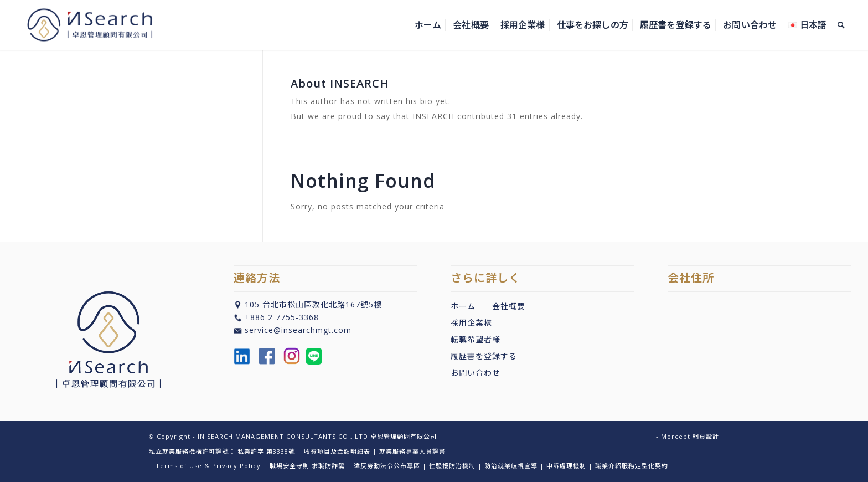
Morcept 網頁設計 (690, 436)
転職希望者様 (476, 339)
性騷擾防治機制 (452, 466)
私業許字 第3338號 (266, 451)
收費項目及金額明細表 (337, 451)
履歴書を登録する (484, 356)
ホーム (463, 306)
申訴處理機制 (566, 466)
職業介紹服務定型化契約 (632, 466)
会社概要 (509, 306)
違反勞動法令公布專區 (387, 466)
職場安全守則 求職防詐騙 (307, 466)
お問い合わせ (476, 373)
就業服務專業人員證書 (412, 451)
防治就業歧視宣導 (511, 466)
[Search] (841, 25)
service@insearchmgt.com (298, 330)
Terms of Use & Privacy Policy (208, 466)
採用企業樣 (471, 323)
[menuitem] (428, 25)
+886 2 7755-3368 (282, 317)
